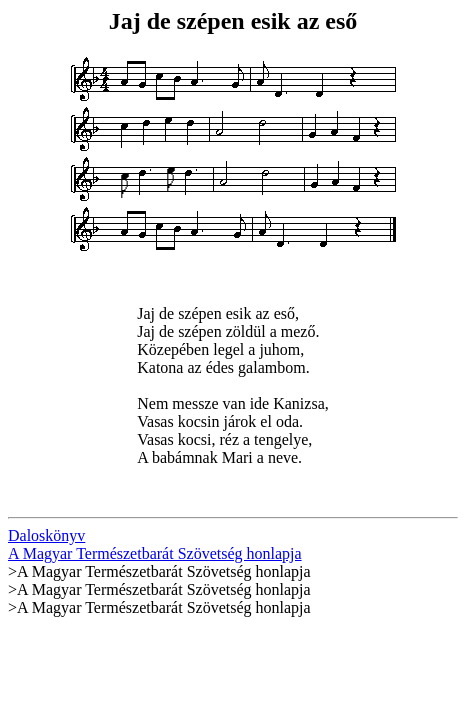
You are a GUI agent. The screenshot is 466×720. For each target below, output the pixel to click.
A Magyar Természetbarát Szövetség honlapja (155, 553)
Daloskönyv (46, 535)
